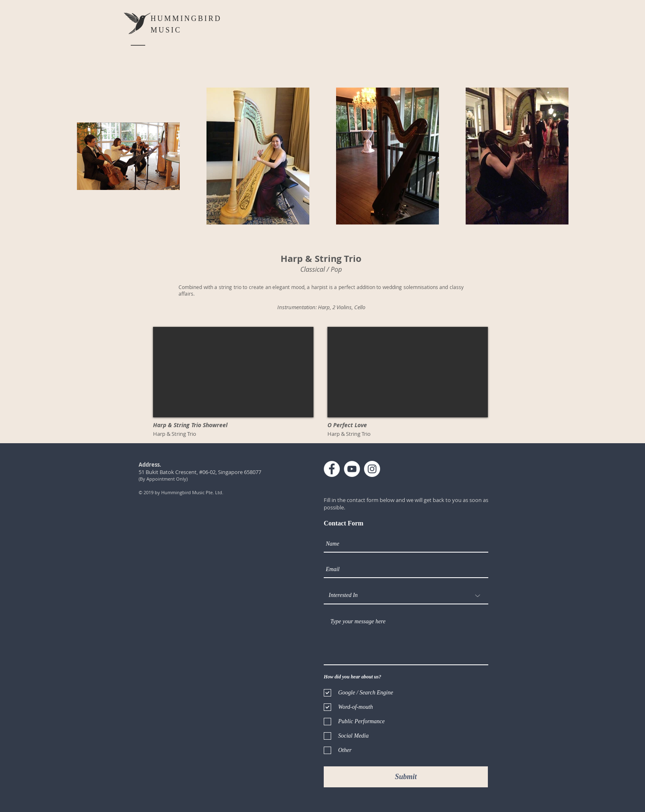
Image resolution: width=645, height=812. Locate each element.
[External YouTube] (233, 372)
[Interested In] (406, 596)
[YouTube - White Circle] (352, 469)
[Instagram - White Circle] (372, 469)
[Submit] (406, 777)
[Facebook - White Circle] (332, 469)
